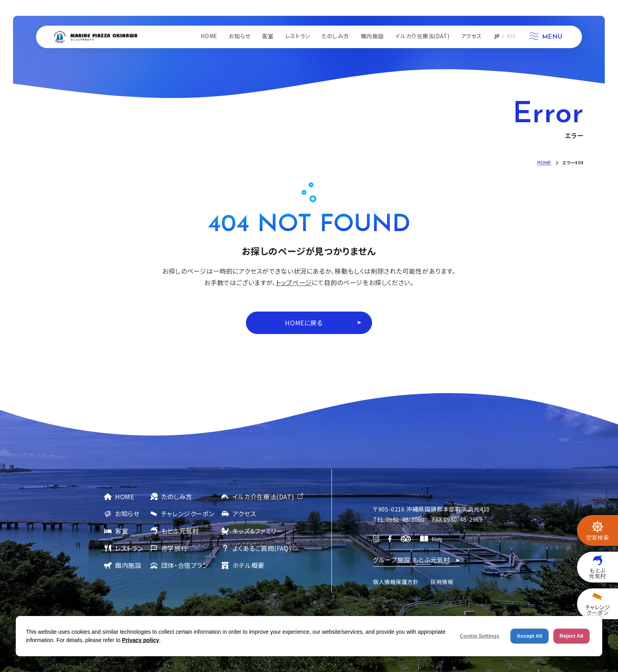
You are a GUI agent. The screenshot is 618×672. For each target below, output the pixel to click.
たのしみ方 (177, 497)
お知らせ (128, 513)
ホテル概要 (249, 565)
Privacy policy (141, 640)
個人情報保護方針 (396, 582)
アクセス (244, 513)
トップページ (294, 282)
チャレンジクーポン (188, 513)
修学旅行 (174, 548)
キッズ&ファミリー (258, 531)
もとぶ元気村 (180, 531)
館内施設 (128, 565)
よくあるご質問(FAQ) (262, 548)
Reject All (571, 636)
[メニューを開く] (546, 37)
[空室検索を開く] (598, 530)
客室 (122, 531)
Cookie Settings (479, 636)
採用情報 (442, 582)
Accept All (530, 636)
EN (511, 37)
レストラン (129, 548)
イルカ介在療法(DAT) (263, 497)
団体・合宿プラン (185, 565)
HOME (125, 497)
